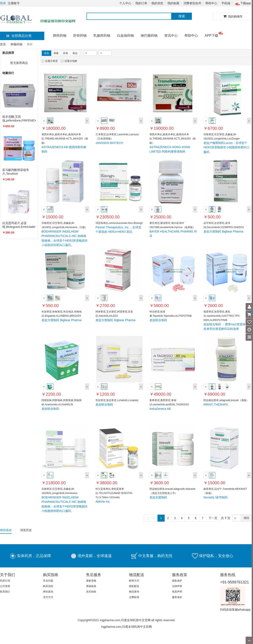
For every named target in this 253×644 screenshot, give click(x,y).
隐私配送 (134, 586)
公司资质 (5, 586)
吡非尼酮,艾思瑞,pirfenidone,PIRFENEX (19, 119)
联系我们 (5, 592)
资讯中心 (171, 36)
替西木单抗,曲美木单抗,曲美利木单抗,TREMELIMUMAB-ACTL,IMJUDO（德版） (65, 139)
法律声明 (177, 586)
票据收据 (91, 586)
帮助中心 (211, 3)
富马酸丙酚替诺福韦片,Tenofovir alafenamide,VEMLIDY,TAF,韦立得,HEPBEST (19, 172)
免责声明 (177, 592)
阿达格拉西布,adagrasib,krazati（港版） (226, 400)
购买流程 (48, 586)
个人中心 (125, 3)
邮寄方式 (134, 581)
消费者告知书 (192, 3)
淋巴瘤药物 (149, 36)
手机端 (226, 3)
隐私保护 (177, 581)
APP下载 (211, 36)
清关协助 (91, 592)
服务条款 (177, 597)
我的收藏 (173, 3)
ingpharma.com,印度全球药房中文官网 (126, 627)
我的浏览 (157, 3)
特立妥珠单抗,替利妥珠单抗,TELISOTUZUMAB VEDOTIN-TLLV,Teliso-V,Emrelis (114, 493)
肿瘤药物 (16, 44)
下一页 (213, 518)
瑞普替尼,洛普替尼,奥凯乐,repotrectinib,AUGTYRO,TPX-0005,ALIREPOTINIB (222, 316)
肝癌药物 (80, 36)
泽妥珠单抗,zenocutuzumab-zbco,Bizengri (119, 223)
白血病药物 (125, 36)
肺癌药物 (60, 36)
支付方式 (48, 597)
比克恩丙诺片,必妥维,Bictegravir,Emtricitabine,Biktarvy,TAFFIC (19, 225)
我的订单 (141, 3)
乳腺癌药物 (102, 36)
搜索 (182, 16)
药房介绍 (5, 581)
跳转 (246, 518)
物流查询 (134, 592)
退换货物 (91, 581)
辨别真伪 (48, 592)
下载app (243, 3)
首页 (3, 44)
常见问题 (48, 581)
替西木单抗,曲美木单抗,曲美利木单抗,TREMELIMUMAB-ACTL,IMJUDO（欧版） (173, 139)
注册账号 (14, 3)
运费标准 (134, 597)
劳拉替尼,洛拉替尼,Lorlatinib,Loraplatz (117, 400)
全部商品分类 (19, 36)
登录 (3, 3)
